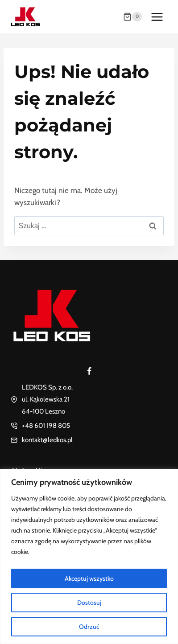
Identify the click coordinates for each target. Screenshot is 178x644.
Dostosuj (89, 603)
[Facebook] (89, 371)
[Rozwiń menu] (157, 17)
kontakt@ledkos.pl (47, 440)
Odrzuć (89, 627)
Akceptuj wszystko (89, 578)
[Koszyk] (132, 17)
